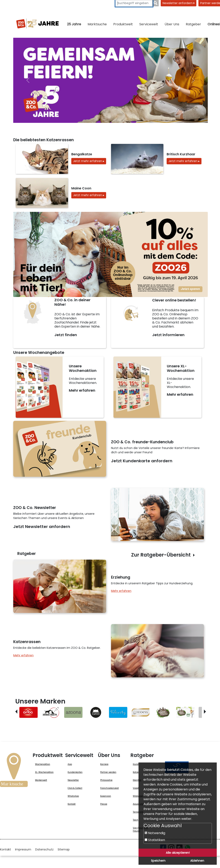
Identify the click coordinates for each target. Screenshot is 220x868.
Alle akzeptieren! (178, 853)
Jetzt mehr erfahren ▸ (89, 161)
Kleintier (137, 780)
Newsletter (73, 780)
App (70, 764)
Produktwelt (123, 24)
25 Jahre (74, 24)
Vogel (136, 788)
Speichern (158, 861)
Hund (136, 764)
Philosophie (106, 780)
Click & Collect (75, 788)
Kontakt (72, 804)
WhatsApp (73, 796)
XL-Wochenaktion (44, 772)
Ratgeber (193, 24)
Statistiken (155, 840)
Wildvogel (138, 796)
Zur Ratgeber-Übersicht (161, 555)
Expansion (106, 796)
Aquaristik (138, 804)
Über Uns (172, 24)
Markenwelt (41, 780)
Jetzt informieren (168, 335)
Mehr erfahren (82, 390)
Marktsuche (97, 24)
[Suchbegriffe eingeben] (134, 3)
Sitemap (64, 849)
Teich (136, 820)
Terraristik (138, 812)
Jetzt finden (66, 335)
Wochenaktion (43, 764)
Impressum (23, 849)
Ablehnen (197, 861)
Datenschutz (44, 849)
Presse (104, 804)
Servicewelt (149, 24)
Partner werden (108, 772)
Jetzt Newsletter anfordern (42, 527)
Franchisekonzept (109, 788)
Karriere (104, 764)
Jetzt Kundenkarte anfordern (142, 461)
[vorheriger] (28, 80)
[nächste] (193, 80)
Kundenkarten (75, 772)
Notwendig (155, 833)
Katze (136, 772)
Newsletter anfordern (179, 3)
